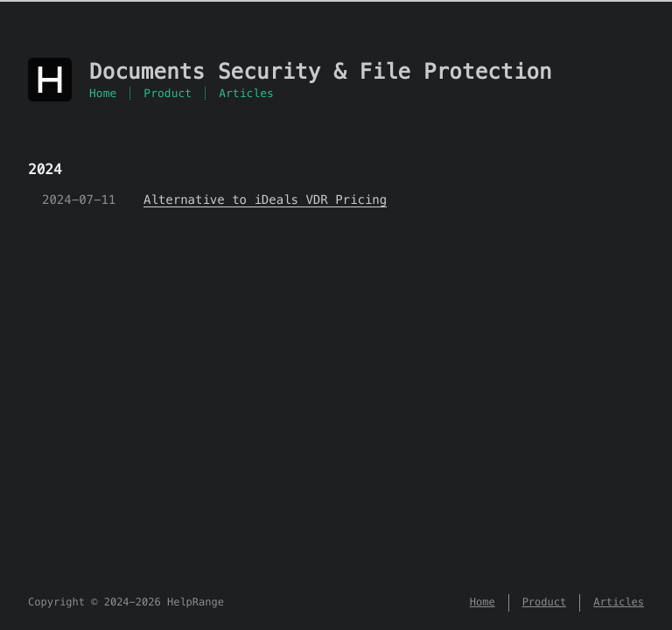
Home (103, 93)
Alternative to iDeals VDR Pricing (265, 199)
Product (168, 93)
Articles (246, 93)
